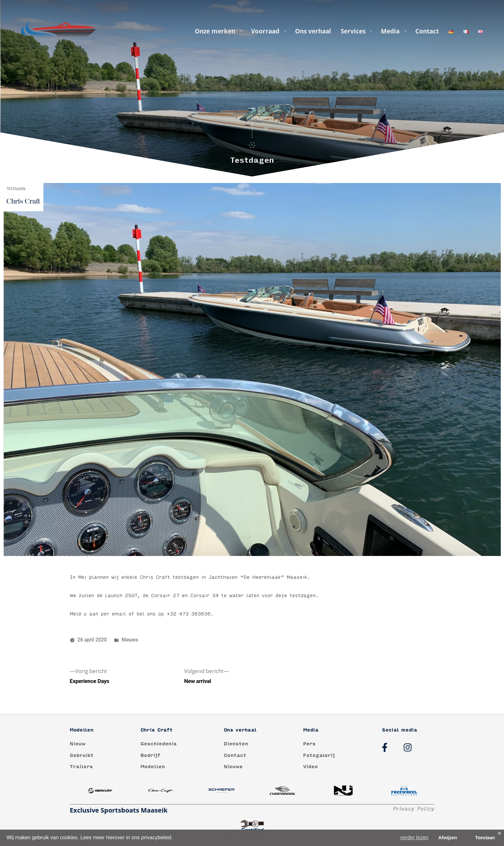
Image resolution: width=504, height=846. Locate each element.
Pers (309, 744)
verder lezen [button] (414, 837)
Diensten (236, 744)
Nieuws (130, 640)
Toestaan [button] (485, 838)
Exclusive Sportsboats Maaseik (119, 810)
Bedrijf (150, 755)
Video (310, 767)
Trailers (81, 767)
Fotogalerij (319, 755)
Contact (235, 755)
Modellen (153, 767)
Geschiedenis (159, 744)
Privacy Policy (414, 809)
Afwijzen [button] (448, 838)
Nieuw (78, 744)
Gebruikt (82, 755)
